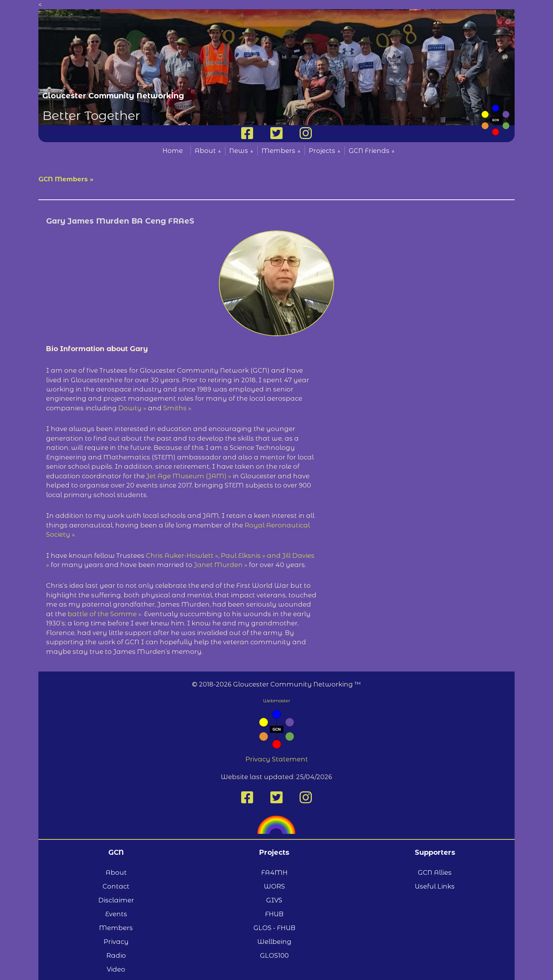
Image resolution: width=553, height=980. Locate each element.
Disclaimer (116, 900)
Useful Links (435, 886)
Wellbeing (274, 942)
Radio (116, 955)
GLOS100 (274, 955)
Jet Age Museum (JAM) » (189, 476)
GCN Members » (66, 179)
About (116, 872)
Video (116, 969)
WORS (274, 886)
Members (116, 928)
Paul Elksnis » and (252, 555)
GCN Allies (435, 872)
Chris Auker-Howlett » (182, 555)
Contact (116, 886)
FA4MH (274, 872)
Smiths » (177, 408)
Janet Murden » (221, 565)
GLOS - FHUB (274, 928)
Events (116, 914)
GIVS (274, 900)
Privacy (116, 942)
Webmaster (277, 701)
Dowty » (132, 408)
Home (173, 151)
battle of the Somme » (104, 614)
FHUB (274, 914)
